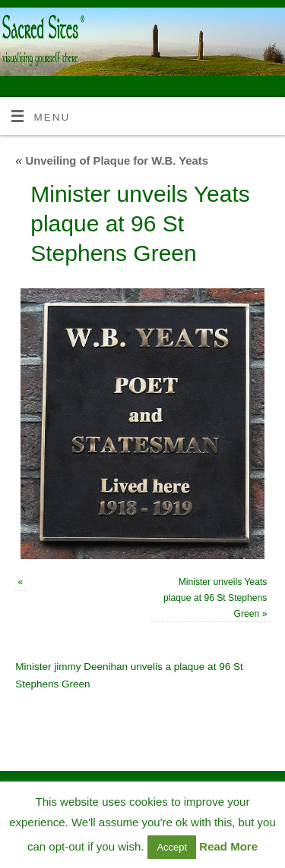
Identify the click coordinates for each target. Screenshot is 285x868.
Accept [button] (172, 847)
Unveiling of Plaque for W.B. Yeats (112, 161)
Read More (228, 846)
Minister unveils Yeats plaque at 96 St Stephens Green (215, 598)
